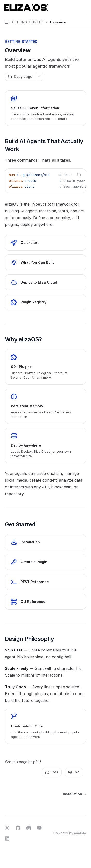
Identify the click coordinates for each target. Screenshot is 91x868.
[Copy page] (20, 77)
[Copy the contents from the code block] (79, 175)
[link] (45, 108)
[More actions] (85, 8)
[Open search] (75, 8)
